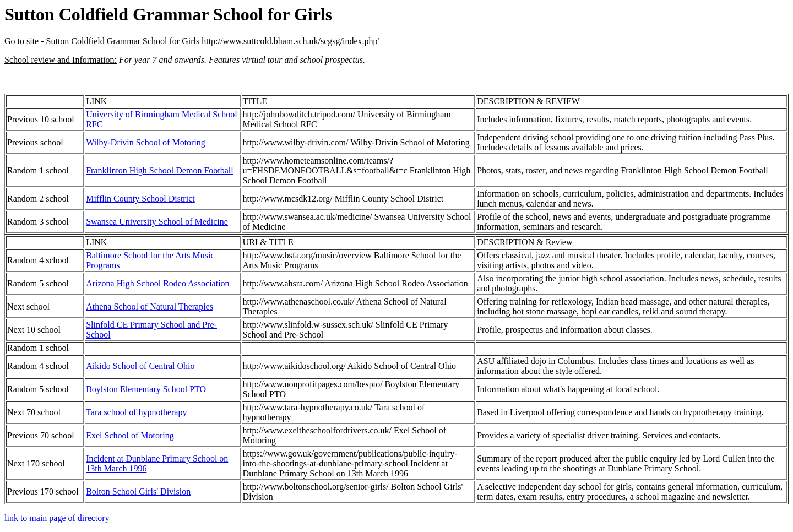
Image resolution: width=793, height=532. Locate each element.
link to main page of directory (57, 518)
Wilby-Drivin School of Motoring (146, 142)
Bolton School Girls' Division (138, 492)
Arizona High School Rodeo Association (157, 283)
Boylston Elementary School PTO (146, 389)
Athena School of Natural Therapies (150, 306)
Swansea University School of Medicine (157, 222)
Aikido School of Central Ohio (140, 366)
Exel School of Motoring (130, 435)
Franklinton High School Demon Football (160, 170)
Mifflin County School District (140, 199)
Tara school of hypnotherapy (136, 412)
